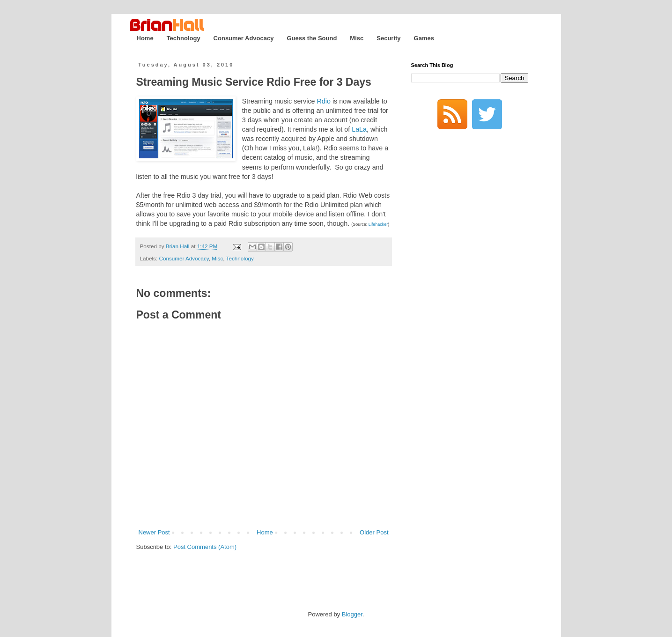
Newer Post (154, 532)
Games (424, 38)
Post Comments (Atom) (205, 547)
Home (145, 38)
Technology (184, 38)
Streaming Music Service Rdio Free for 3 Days (254, 82)
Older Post (374, 532)
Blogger (352, 614)
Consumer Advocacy (244, 38)
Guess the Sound (312, 38)
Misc (357, 38)
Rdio (324, 101)
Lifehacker (378, 224)
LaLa (359, 129)
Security (388, 38)
